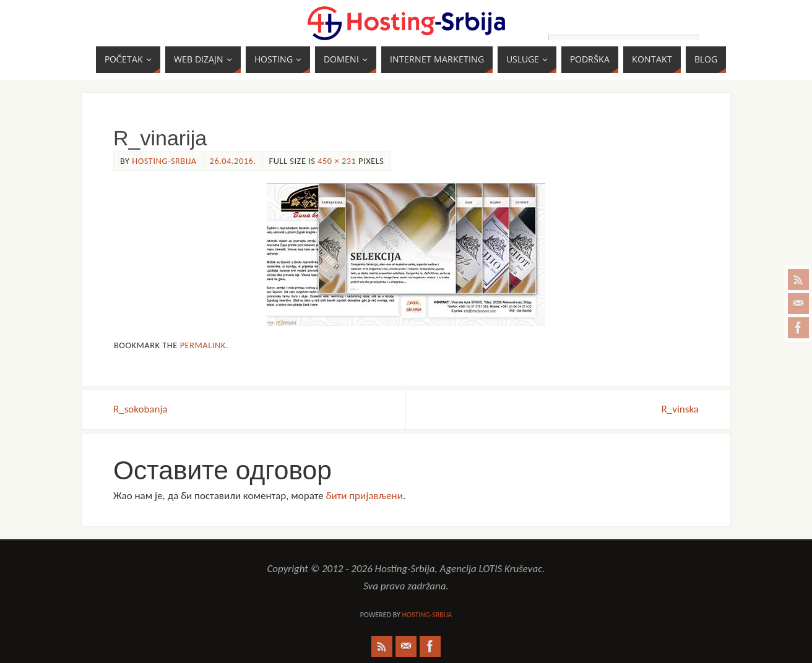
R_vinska (680, 409)
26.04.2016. (233, 161)
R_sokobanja (140, 409)
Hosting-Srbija (164, 161)
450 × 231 (337, 161)
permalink (203, 345)
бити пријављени (364, 496)
